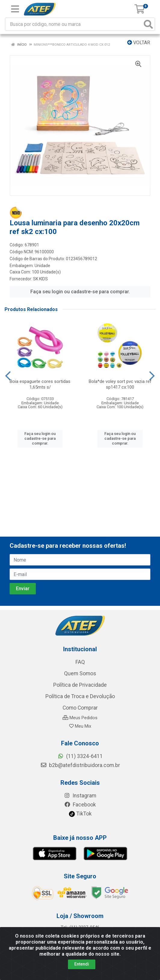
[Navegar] (8, 376)
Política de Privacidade (80, 685)
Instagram (80, 796)
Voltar (139, 43)
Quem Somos (80, 673)
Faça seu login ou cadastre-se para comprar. (80, 292)
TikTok (80, 814)
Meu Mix (80, 726)
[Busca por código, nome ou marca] (74, 24)
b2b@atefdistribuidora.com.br (80, 765)
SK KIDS (40, 279)
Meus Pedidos (80, 718)
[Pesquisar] (148, 24)
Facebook (80, 805)
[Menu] (15, 9)
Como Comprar (80, 708)
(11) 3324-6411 (80, 756)
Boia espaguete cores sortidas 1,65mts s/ (40, 384)
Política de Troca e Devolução (80, 696)
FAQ (80, 662)
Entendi (82, 964)
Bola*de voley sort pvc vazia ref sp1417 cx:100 (120, 384)
